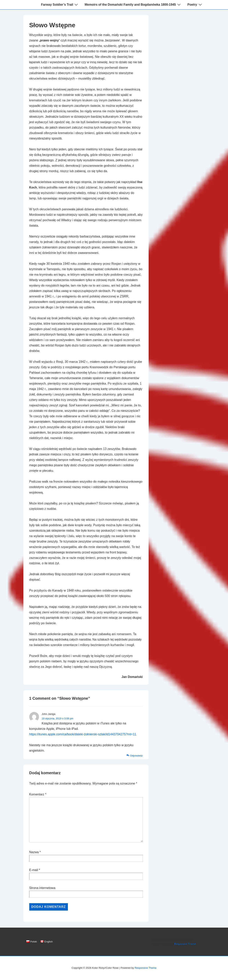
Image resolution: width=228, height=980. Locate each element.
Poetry (195, 4)
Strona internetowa (42, 888)
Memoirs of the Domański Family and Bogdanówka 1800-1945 (133, 4)
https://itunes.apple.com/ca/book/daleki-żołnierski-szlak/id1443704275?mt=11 (83, 734)
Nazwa (34, 852)
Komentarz (38, 794)
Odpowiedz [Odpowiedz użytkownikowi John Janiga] (136, 756)
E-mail (34, 870)
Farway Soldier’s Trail (60, 4)
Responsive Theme (185, 944)
